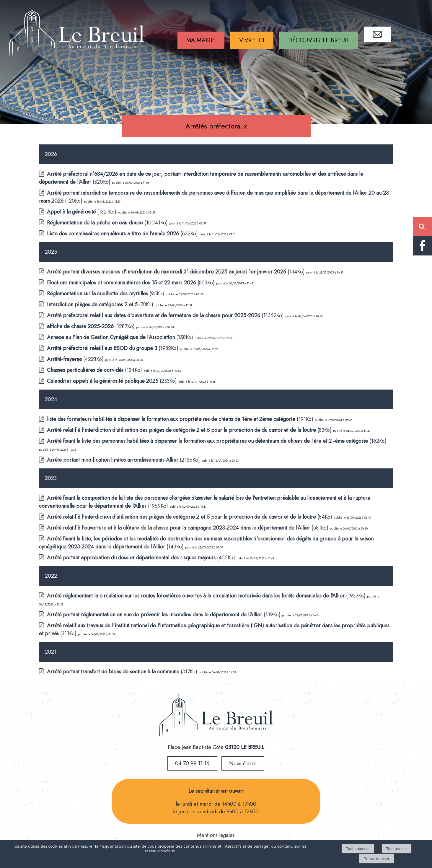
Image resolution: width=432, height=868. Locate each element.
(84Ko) (190, 517)
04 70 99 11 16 (192, 763)
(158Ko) (121, 337)
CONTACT (377, 34)
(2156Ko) (124, 460)
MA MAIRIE (201, 40)
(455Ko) (142, 558)
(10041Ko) (108, 223)
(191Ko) (181, 419)
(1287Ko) (92, 326)
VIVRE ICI (252, 40)
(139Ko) (164, 615)
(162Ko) (217, 441)
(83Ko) (190, 430)
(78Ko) (101, 304)
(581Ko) (188, 528)
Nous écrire (243, 763)
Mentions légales (216, 835)
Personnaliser (376, 859)
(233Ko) (113, 381)
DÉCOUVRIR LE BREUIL (319, 40)
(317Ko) (123, 672)
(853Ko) (132, 283)
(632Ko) (123, 234)
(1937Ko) (207, 596)
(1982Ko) (113, 348)
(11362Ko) (166, 315)
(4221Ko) (76, 359)
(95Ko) (106, 294)
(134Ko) (177, 272)
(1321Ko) (82, 212)
